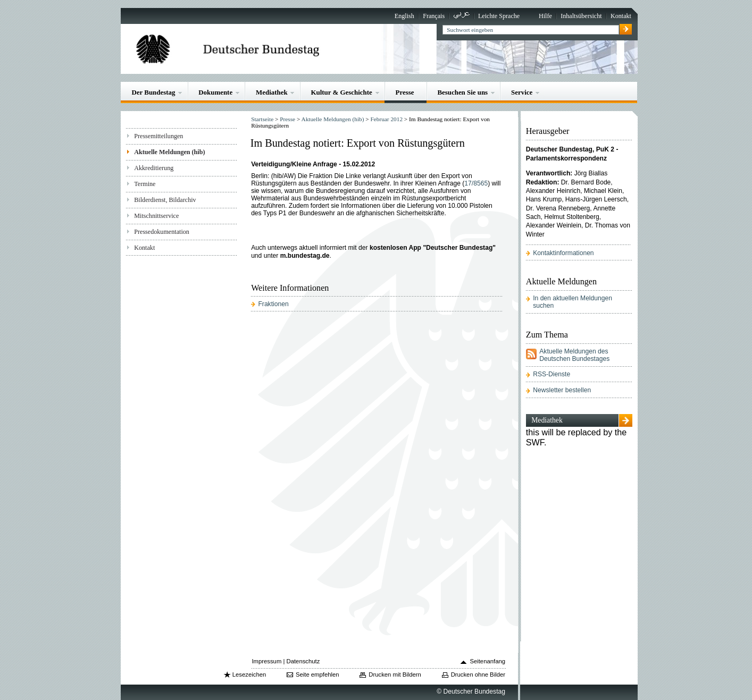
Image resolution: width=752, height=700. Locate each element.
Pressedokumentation (162, 232)
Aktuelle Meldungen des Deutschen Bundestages (574, 355)
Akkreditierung (154, 168)
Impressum (266, 661)
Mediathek (272, 92)
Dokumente (215, 92)
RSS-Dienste (552, 374)
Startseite (262, 119)
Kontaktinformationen (563, 253)
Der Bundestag (154, 92)
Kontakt (621, 16)
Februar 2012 (386, 119)
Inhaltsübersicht (581, 16)
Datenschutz (303, 661)
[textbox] (530, 30)
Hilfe (545, 16)
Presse (405, 92)
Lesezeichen (249, 674)
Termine (145, 184)
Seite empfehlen (317, 674)
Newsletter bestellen (562, 390)
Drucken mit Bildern (395, 674)
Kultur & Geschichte (341, 92)
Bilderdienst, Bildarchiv (165, 200)
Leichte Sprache (499, 16)
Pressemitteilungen (158, 136)
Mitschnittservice (156, 216)
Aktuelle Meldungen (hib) (169, 152)
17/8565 (476, 183)
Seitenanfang (487, 661)
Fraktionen (273, 304)
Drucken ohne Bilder (478, 674)
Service (522, 92)
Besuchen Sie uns (462, 92)
